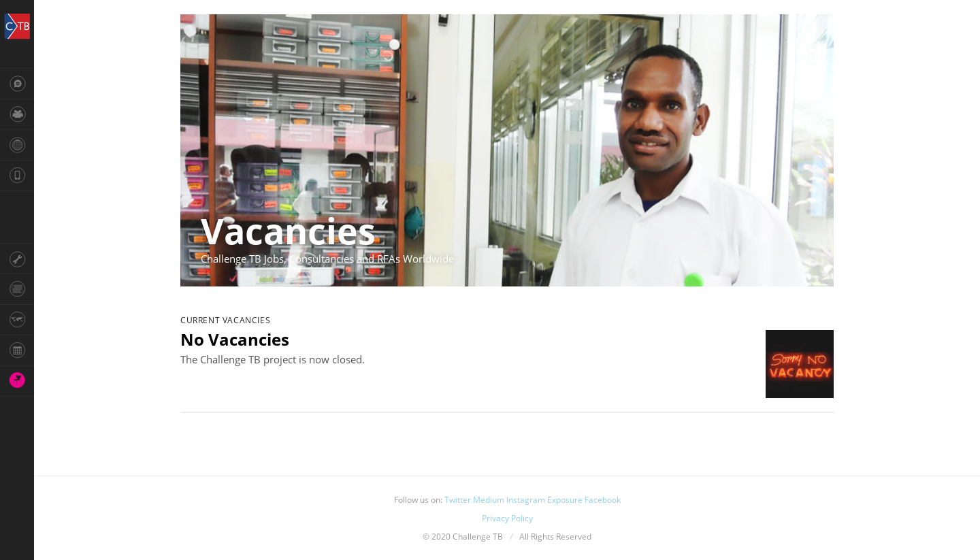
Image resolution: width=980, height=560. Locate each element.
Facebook (603, 500)
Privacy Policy (507, 518)
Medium (489, 500)
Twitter (458, 500)
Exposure (565, 500)
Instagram (526, 500)
